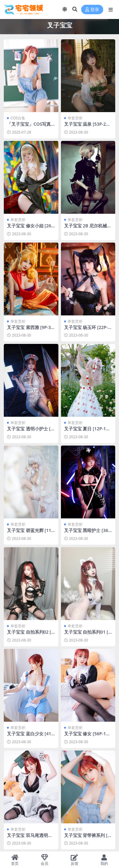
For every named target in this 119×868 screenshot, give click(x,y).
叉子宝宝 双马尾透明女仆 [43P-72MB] (30, 838)
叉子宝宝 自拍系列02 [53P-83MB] (30, 635)
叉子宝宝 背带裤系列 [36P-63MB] (87, 838)
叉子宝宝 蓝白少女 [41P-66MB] (30, 736)
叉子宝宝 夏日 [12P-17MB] (86, 431)
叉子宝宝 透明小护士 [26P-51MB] (30, 431)
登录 (92, 10)
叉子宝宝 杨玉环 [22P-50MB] (87, 330)
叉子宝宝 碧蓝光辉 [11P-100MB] (30, 533)
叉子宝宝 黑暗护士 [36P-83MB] (88, 533)
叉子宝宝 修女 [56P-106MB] (88, 736)
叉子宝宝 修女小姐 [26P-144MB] (30, 228)
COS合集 (18, 118)
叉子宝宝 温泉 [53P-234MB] (88, 127)
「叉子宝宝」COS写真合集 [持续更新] (29, 127)
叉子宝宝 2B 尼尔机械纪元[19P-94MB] (88, 228)
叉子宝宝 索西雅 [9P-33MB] (30, 330)
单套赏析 (75, 118)
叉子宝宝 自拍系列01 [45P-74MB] (87, 635)
